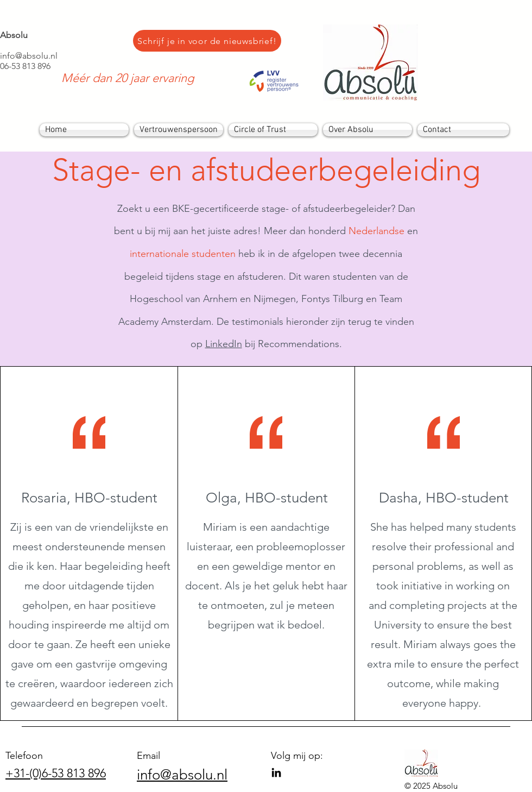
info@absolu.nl (29, 56)
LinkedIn (224, 344)
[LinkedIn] (276, 772)
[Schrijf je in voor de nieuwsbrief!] (207, 41)
